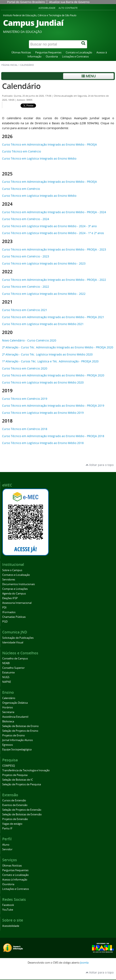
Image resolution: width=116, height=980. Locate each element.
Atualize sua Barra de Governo (69, 2)
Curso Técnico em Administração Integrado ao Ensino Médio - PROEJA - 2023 (54, 249)
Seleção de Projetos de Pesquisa (22, 784)
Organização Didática (15, 703)
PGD (5, 622)
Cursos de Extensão (14, 800)
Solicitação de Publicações (18, 638)
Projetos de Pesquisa (15, 775)
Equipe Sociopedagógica (17, 749)
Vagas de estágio (12, 824)
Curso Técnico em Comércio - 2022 (26, 287)
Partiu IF (7, 828)
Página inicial (10, 65)
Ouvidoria (52, 57)
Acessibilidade (47, 8)
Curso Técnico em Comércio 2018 (25, 429)
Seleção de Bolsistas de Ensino (20, 726)
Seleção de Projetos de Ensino (20, 731)
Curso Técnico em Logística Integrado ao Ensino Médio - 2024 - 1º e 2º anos (53, 233)
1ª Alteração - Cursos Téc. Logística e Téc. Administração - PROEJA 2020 (50, 361)
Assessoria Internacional (17, 603)
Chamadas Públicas (14, 617)
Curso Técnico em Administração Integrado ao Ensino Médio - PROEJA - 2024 (54, 212)
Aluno (6, 845)
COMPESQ (9, 766)
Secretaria (8, 712)
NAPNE (7, 682)
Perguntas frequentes (48, 52)
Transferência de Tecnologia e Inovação (26, 770)
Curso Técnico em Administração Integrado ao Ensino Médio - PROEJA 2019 (53, 406)
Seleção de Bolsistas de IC (18, 780)
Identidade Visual (13, 642)
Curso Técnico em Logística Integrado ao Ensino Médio (39, 158)
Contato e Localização (79, 52)
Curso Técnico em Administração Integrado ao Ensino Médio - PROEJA (49, 144)
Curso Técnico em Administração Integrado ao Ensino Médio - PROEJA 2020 (53, 375)
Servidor (7, 849)
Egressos (8, 745)
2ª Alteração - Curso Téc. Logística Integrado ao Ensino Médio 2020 (47, 354)
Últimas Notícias (21, 52)
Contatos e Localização (16, 575)
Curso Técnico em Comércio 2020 (25, 368)
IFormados (9, 612)
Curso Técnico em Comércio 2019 (25, 399)
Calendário (21, 86)
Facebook (8, 905)
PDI (4, 608)
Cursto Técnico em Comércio (21, 151)
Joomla (84, 963)
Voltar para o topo (100, 465)
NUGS (6, 677)
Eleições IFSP (10, 598)
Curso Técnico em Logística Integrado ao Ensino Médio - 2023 (44, 263)
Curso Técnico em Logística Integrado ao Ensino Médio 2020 (43, 382)
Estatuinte (8, 673)
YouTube (8, 910)
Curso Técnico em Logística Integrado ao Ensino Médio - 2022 (44, 294)
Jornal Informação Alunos (18, 740)
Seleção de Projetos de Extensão (22, 810)
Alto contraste (68, 8)
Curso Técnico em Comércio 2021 (25, 310)
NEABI (6, 663)
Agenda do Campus (14, 594)
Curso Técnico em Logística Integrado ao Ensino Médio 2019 (43, 413)
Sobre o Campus (12, 570)
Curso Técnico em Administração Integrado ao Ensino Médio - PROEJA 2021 (53, 317)
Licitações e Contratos (75, 57)
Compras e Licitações (15, 589)
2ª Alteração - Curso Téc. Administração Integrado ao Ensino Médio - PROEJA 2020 (58, 347)
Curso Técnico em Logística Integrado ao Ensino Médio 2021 (43, 324)
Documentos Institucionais (19, 584)
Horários (8, 707)
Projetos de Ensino (14, 735)
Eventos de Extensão (15, 805)
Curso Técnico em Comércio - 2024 (26, 219)
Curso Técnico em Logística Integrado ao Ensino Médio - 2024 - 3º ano (49, 226)
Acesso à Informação (15, 880)
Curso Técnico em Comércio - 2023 (26, 256)
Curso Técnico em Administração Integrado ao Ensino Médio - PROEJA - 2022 (54, 280)
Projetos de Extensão (15, 819)
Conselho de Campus (15, 659)
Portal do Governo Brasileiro (26, 2)
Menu (89, 76)
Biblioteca (8, 721)
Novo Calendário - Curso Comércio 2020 (29, 340)
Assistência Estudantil (15, 717)
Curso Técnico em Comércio (21, 189)
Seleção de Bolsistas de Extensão (22, 814)
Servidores (9, 580)
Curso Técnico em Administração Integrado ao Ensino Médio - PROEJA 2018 (53, 436)
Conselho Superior (13, 668)
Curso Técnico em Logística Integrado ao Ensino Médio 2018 (43, 443)
